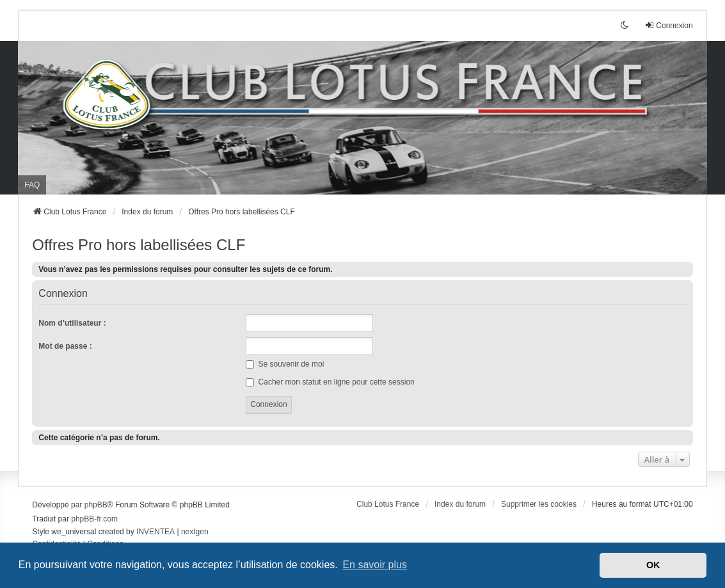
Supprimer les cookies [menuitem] (539, 504)
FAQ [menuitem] (32, 185)
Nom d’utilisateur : (72, 323)
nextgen (195, 532)
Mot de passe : (65, 346)
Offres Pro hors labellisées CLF (139, 245)
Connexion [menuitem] (668, 25)
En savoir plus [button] (375, 565)
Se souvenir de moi (285, 364)
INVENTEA (155, 532)
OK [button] (653, 565)
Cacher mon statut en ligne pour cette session (330, 382)
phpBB (96, 505)
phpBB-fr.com (94, 519)
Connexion (63, 294)
